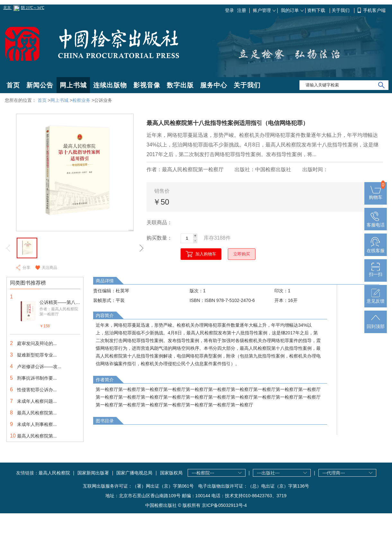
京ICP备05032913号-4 (224, 505)
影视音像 (147, 85)
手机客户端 (374, 10)
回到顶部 (376, 324)
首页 (13, 85)
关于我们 (341, 10)
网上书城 (73, 85)
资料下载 (317, 10)
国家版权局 (171, 473)
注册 (242, 10)
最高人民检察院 (54, 473)
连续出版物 (110, 85)
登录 (229, 10)
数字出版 (180, 85)
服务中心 (214, 85)
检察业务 (81, 100)
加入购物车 (206, 254)
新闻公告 (40, 85)
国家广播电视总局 (134, 473)
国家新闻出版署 (93, 473)
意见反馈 (376, 298)
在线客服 (376, 248)
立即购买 (242, 254)
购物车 (376, 195)
